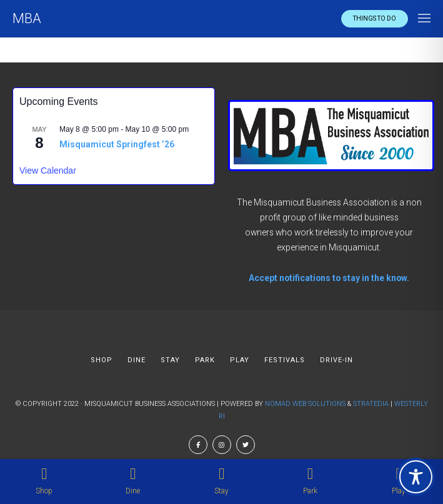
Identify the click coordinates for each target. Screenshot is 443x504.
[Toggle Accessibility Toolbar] (416, 477)
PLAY (240, 360)
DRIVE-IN (336, 360)
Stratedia (371, 404)
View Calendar (48, 170)
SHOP (102, 360)
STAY (170, 360)
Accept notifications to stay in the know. (329, 278)
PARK (205, 360)
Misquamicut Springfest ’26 (117, 144)
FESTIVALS (285, 360)
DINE (137, 360)
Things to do (375, 18)
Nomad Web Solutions (305, 404)
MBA (27, 18)
